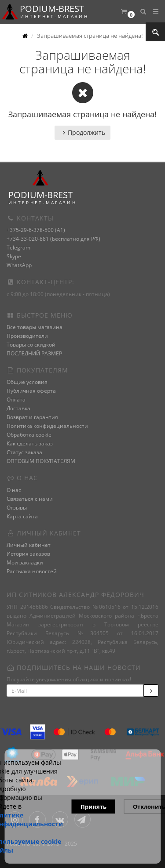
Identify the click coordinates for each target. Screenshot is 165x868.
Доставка (18, 408)
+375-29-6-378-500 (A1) (36, 230)
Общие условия (27, 382)
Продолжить (82, 132)
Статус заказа (24, 452)
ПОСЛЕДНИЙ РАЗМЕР (34, 353)
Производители (27, 336)
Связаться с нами (30, 499)
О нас (14, 490)
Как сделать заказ (30, 443)
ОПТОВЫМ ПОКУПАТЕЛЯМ (41, 461)
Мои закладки (25, 562)
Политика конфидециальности (47, 426)
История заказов (28, 554)
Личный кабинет (29, 545)
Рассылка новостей (32, 571)
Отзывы (17, 508)
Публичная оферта (31, 391)
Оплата (16, 400)
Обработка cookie (29, 435)
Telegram (18, 248)
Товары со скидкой (31, 345)
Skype (14, 256)
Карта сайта (22, 516)
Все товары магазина (35, 327)
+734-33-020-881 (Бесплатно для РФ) (53, 239)
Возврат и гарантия (32, 417)
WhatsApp (19, 265)
